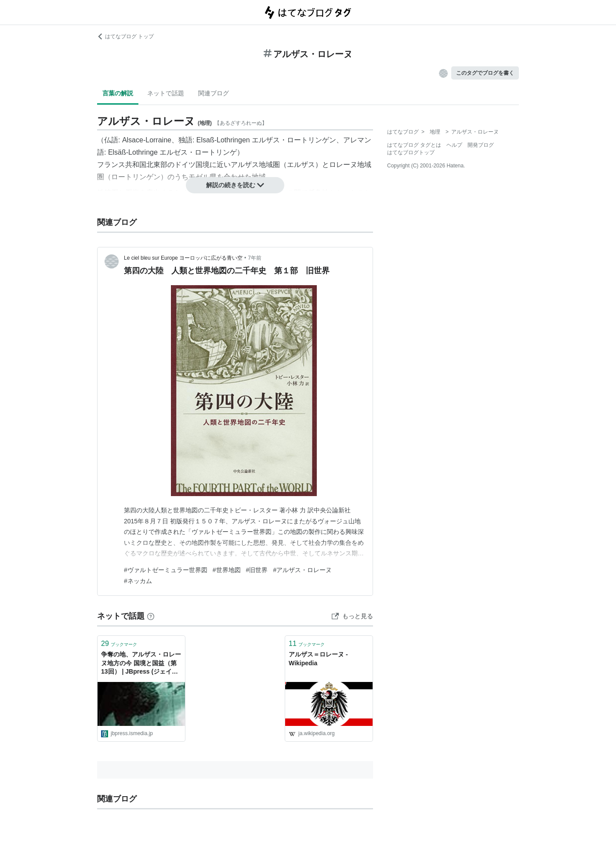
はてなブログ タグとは (414, 145)
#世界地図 (227, 570)
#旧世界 (257, 570)
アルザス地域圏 (255, 165)
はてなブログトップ (411, 152)
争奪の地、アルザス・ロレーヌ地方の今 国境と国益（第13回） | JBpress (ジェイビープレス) (141, 664)
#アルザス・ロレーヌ (302, 570)
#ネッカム (138, 581)
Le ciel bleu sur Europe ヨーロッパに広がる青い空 (183, 258)
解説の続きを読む (235, 185)
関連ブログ (214, 93)
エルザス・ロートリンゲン (294, 140)
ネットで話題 (166, 93)
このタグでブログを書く (485, 73)
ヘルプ (454, 145)
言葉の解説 (118, 93)
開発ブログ (481, 145)
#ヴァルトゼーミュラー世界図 (166, 570)
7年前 (255, 258)
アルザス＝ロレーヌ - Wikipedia (318, 659)
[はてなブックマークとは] (151, 616)
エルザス (301, 165)
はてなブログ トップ (125, 36)
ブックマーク (119, 644)
